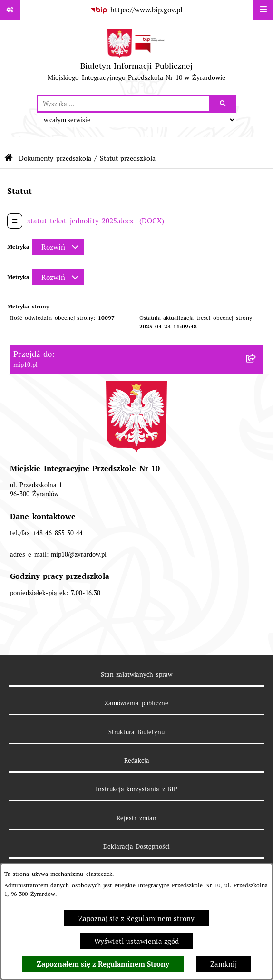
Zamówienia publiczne (136, 703)
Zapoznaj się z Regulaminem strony (136, 918)
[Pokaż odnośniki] (10, 10)
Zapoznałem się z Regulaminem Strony (103, 964)
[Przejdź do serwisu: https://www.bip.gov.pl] (136, 10)
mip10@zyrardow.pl (79, 554)
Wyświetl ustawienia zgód (136, 941)
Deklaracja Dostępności (136, 847)
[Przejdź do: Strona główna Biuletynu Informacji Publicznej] (9, 158)
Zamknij (224, 964)
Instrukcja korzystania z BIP (136, 789)
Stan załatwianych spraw (136, 675)
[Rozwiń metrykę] (58, 247)
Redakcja (137, 761)
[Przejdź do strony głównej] (136, 58)
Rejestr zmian (136, 818)
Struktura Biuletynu (136, 732)
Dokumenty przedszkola (55, 158)
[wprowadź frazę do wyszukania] (123, 104)
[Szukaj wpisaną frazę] (223, 104)
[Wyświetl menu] (263, 10)
